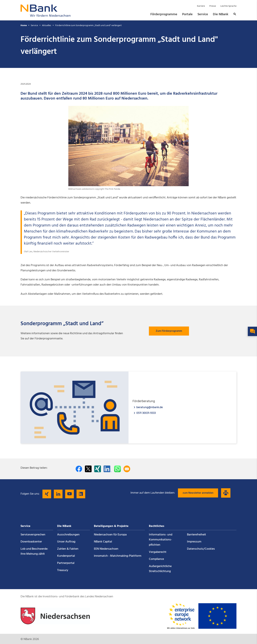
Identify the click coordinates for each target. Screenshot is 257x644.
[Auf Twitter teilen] (88, 469)
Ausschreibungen (68, 535)
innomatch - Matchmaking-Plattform (118, 556)
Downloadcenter (31, 542)
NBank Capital (103, 542)
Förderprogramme (164, 14)
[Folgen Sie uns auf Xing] (47, 494)
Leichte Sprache (228, 6)
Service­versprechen (33, 535)
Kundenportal (66, 556)
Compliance (156, 559)
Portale (187, 14)
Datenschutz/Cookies (201, 549)
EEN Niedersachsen (106, 549)
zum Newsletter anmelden (198, 493)
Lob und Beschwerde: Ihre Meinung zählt (34, 551)
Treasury (63, 570)
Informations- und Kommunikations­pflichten (161, 540)
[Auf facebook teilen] (79, 469)
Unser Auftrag (66, 542)
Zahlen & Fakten (68, 549)
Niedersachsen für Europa (110, 535)
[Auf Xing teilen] (98, 469)
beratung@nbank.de (150, 407)
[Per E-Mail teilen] (127, 469)
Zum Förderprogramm (169, 331)
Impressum (194, 542)
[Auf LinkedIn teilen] (108, 469)
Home (24, 26)
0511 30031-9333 (146, 413)
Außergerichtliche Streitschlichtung (160, 569)
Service (203, 14)
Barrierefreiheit (197, 535)
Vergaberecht (158, 552)
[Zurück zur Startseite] (46, 16)
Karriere (201, 6)
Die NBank (221, 14)
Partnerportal (66, 563)
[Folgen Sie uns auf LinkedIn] (58, 494)
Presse (213, 6)
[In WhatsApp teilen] (117, 469)
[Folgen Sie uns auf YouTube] (70, 494)
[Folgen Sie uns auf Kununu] (81, 494)
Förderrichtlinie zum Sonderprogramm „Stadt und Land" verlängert (88, 26)
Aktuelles (47, 26)
